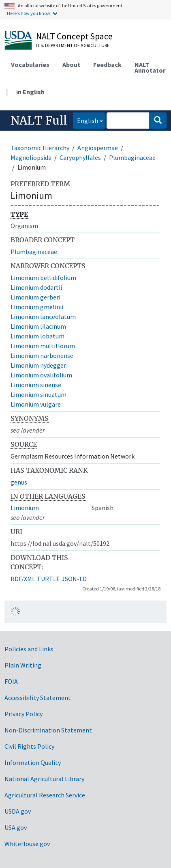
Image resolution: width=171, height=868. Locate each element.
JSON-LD (74, 579)
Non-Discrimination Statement (48, 730)
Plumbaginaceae (132, 157)
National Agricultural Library (44, 779)
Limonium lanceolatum (43, 317)
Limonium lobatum (37, 336)
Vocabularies (30, 65)
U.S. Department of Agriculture (73, 45)
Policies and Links (29, 649)
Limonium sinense (36, 385)
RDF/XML (23, 579)
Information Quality (33, 762)
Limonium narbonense (42, 355)
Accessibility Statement (38, 698)
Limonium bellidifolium (43, 278)
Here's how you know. (29, 13)
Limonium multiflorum (43, 346)
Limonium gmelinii (37, 307)
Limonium (25, 508)
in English (30, 92)
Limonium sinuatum (38, 394)
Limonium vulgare (36, 404)
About (71, 65)
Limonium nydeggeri (39, 365)
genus (19, 482)
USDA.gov (18, 811)
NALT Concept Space (74, 36)
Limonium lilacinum (38, 326)
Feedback (107, 65)
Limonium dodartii (36, 287)
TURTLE (48, 579)
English (85, 120)
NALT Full (39, 121)
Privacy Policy (24, 714)
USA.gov (16, 827)
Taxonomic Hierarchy (40, 148)
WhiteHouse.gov (27, 844)
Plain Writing (23, 665)
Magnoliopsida (31, 157)
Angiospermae (98, 148)
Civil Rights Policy (29, 746)
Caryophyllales (80, 157)
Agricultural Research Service (45, 795)
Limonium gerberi (35, 297)
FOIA (11, 681)
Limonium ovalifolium (41, 375)
